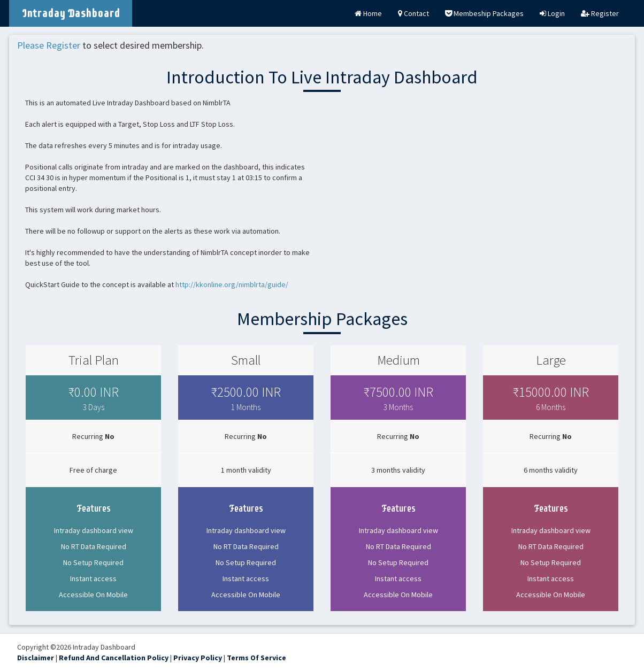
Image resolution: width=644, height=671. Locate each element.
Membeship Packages (484, 13)
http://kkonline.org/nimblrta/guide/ (232, 284)
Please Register (49, 45)
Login (552, 13)
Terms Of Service (256, 658)
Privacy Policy (198, 658)
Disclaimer (36, 658)
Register (600, 13)
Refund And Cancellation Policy (114, 658)
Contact (413, 13)
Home (368, 13)
